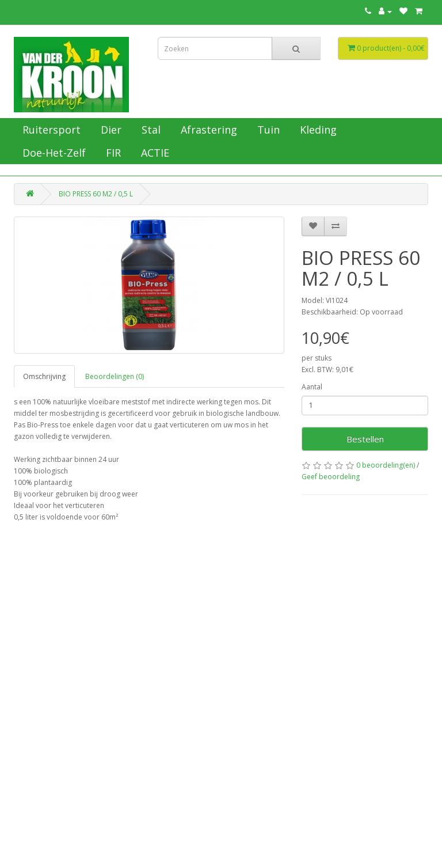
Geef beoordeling (331, 477)
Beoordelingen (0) (115, 376)
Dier (110, 130)
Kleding (317, 130)
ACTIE (154, 153)
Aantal (312, 387)
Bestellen (365, 439)
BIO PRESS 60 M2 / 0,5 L (96, 194)
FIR (112, 153)
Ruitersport (50, 130)
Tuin (267, 130)
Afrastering (207, 130)
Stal (150, 130)
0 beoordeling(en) (386, 465)
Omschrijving (44, 376)
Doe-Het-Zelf (53, 153)
